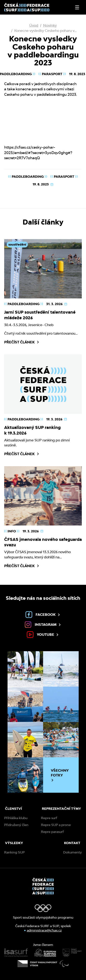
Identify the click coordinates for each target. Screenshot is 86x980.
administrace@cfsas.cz (44, 930)
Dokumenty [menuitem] (73, 852)
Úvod (34, 25)
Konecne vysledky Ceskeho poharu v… (45, 30)
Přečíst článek (22, 342)
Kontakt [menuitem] (72, 843)
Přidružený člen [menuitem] (16, 825)
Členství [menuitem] (13, 809)
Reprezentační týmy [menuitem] (61, 809)
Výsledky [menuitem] (14, 843)
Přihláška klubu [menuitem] (16, 818)
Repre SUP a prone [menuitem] (56, 825)
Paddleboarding (28, 177)
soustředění (17, 244)
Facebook (43, 615)
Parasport (52, 74)
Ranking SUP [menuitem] (14, 852)
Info (12, 531)
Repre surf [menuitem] (49, 818)
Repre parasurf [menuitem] (52, 832)
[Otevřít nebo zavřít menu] (77, 7)
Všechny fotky (60, 775)
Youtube (43, 635)
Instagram (43, 625)
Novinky (50, 25)
